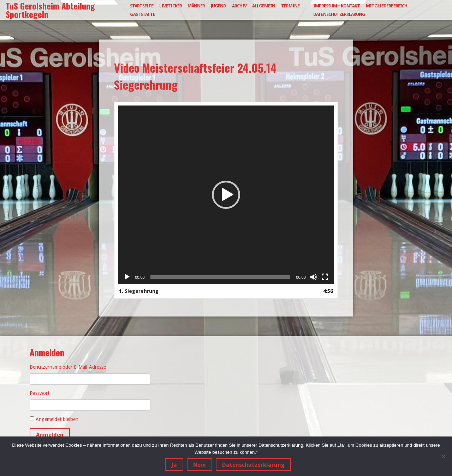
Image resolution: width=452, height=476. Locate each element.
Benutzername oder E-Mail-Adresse (68, 367)
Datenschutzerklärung (339, 14)
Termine (290, 6)
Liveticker (171, 6)
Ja (174, 465)
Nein (200, 465)
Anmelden (50, 435)
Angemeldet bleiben (57, 419)
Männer (196, 6)
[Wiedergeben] (127, 277)
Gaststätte (142, 14)
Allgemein (264, 6)
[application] (226, 195)
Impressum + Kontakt (337, 6)
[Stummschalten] (314, 277)
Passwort (40, 393)
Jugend (218, 6)
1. (139, 291)
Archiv (239, 6)
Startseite (142, 6)
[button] (226, 195)
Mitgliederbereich (386, 6)
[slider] (221, 277)
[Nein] (443, 456)
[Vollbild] (325, 277)
